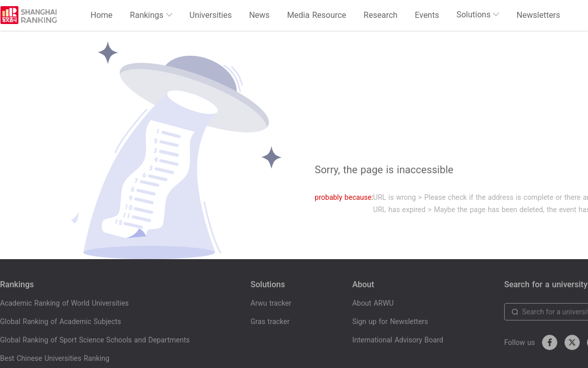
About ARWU (373, 303)
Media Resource (316, 15)
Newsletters (538, 15)
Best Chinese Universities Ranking (55, 358)
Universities (211, 15)
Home (101, 15)
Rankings (151, 15)
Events (427, 15)
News (259, 15)
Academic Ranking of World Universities (64, 303)
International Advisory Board (398, 340)
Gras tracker (270, 321)
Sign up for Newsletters (390, 321)
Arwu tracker (271, 303)
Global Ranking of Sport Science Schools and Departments (95, 340)
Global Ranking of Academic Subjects (61, 321)
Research (380, 15)
